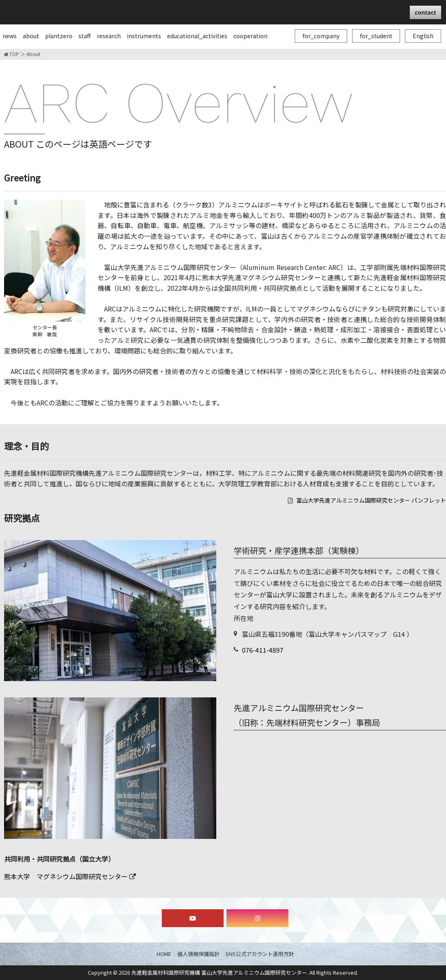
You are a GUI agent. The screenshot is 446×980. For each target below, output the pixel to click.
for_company (321, 36)
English (423, 36)
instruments (144, 36)
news (10, 36)
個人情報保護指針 (198, 954)
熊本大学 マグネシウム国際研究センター (70, 876)
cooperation (250, 36)
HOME (164, 954)
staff (85, 36)
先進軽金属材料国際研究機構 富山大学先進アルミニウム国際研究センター (219, 972)
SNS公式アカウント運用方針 (260, 954)
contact (425, 12)
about (31, 36)
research (109, 36)
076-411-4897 (263, 650)
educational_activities (197, 36)
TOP (11, 54)
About (33, 54)
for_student (376, 36)
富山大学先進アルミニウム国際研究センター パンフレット (371, 500)
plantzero (59, 36)
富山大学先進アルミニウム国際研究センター (102, 12)
